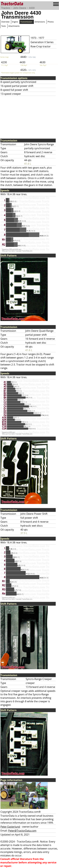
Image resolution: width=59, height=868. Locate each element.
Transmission (26, 22)
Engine (15, 22)
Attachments (14, 26)
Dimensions (40, 22)
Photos (51, 22)
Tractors (6, 8)
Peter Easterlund (10, 827)
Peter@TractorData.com (22, 831)
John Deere (20, 8)
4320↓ (28, 70)
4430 (32, 8)
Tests (4, 26)
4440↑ (28, 57)
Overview (5, 22)
